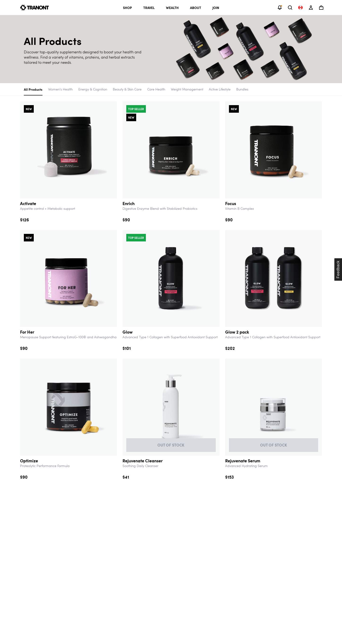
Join (216, 8)
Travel (149, 8)
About (196, 8)
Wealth (172, 8)
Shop (127, 8)
